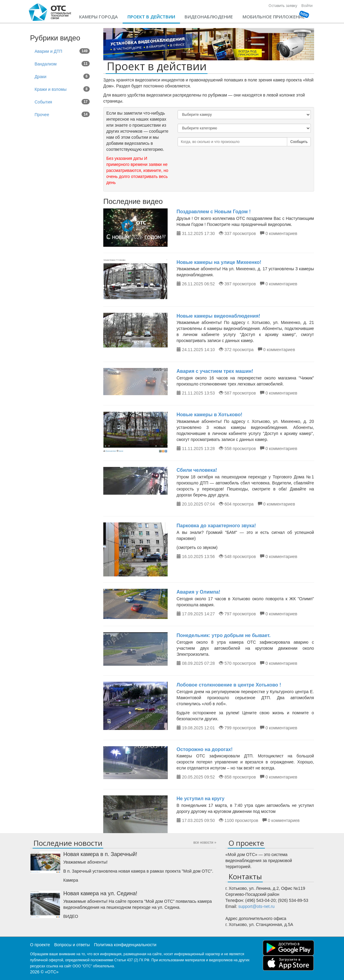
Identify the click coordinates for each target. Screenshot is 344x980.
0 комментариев (281, 233)
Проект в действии (151, 17)
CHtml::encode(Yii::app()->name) (50, 12)
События (62, 102)
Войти (307, 6)
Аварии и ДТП (62, 51)
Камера (71, 880)
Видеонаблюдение (209, 17)
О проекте (40, 945)
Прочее (62, 114)
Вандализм (62, 64)
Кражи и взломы (62, 89)
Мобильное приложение (274, 17)
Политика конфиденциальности (125, 945)
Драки (62, 76)
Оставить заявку (283, 6)
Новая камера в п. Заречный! (100, 854)
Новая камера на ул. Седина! (100, 893)
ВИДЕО (71, 916)
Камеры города (98, 17)
